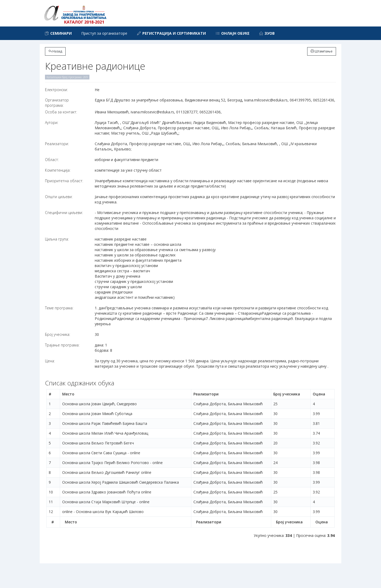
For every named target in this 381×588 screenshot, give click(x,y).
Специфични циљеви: (64, 213)
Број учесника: (58, 334)
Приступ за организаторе (104, 33)
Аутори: (52, 122)
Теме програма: (59, 308)
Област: (52, 160)
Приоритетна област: (64, 181)
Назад (55, 51)
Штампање (322, 51)
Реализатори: (57, 144)
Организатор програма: (57, 103)
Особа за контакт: (61, 112)
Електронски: (56, 90)
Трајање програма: (62, 345)
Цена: (50, 361)
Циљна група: (57, 239)
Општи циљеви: (59, 197)
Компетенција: (58, 170)
